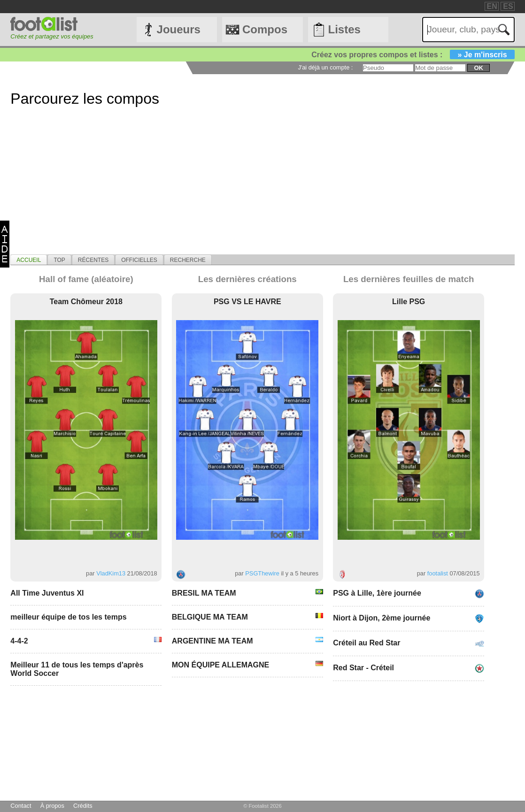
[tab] (29, 260)
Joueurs (179, 29)
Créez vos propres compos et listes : (413, 55)
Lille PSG (409, 302)
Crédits (83, 806)
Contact (21, 806)
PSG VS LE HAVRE (247, 302)
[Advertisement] (262, 189)
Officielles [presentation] (139, 260)
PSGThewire (262, 573)
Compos (265, 29)
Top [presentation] (59, 260)
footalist (438, 573)
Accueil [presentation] (29, 260)
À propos (52, 806)
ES (508, 6)
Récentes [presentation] (93, 260)
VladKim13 (111, 573)
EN (492, 6)
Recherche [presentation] (188, 260)
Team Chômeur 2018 (86, 302)
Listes (344, 29)
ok (478, 68)
